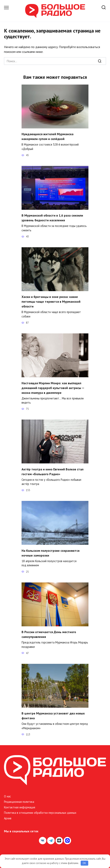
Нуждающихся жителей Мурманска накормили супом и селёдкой (48, 136)
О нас (7, 796)
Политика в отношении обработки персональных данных (40, 813)
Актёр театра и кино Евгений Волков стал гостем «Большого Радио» (53, 471)
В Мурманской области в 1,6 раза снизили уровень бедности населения (52, 218)
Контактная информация (20, 807)
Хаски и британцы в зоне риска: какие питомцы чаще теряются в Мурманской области (51, 301)
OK (84, 863)
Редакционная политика (19, 802)
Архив (8, 818)
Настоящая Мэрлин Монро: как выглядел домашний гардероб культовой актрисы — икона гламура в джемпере (53, 388)
